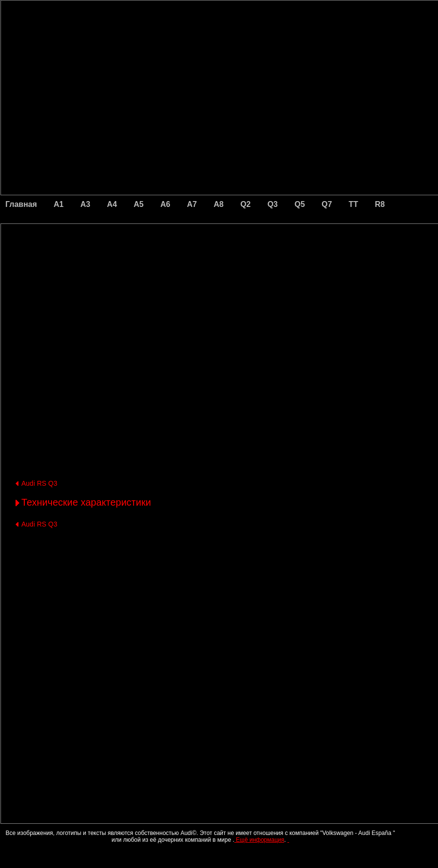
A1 (59, 204)
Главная (21, 204)
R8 (380, 204)
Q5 (299, 204)
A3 (85, 204)
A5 (138, 204)
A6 (165, 204)
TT (354, 204)
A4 (112, 204)
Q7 (327, 204)
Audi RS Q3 (39, 483)
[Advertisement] (152, 265)
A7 (192, 204)
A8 (219, 204)
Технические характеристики (86, 502)
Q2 (245, 204)
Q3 (273, 204)
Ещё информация (259, 840)
